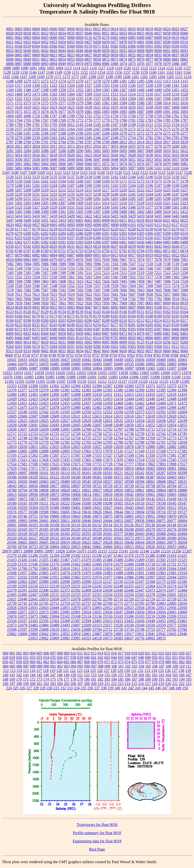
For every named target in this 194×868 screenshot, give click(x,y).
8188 (149, 316)
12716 (182, 429)
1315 (184, 81)
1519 (175, 94)
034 (46, 658)
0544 (18, 46)
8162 (167, 312)
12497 (182, 408)
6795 (149, 251)
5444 (167, 216)
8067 (88, 307)
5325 (19, 207)
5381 (176, 207)
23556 (150, 625)
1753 (106, 116)
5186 (62, 186)
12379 (44, 390)
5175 (158, 181)
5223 (149, 190)
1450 (167, 90)
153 (94, 675)
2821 (19, 146)
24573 (108, 638)
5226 (175, 190)
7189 (62, 273)
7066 (115, 260)
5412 (184, 212)
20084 (182, 521)
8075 (97, 307)
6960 (19, 260)
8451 (71, 334)
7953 (97, 303)
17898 (172, 464)
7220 (149, 273)
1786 (176, 120)
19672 (129, 512)
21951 (54, 577)
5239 (106, 194)
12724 (44, 434)
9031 (62, 342)
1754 (115, 116)
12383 (86, 390)
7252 (19, 277)
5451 (45, 220)
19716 (161, 512)
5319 (149, 203)
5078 (158, 164)
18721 (97, 486)
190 (155, 679)
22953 (161, 608)
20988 (28, 551)
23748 (140, 629)
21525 (182, 560)
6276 (176, 229)
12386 (118, 390)
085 (12, 666)
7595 (80, 290)
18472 (54, 482)
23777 (161, 629)
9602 (45, 351)
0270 (97, 38)
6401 (123, 242)
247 (165, 688)
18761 (161, 486)
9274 (36, 347)
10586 (140, 364)
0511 (10, 46)
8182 (115, 316)
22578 (150, 595)
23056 (161, 612)
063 (53, 662)
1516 (149, 94)
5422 (88, 216)
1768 (54, 120)
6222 (80, 229)
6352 (114, 238)
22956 (172, 608)
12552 (108, 412)
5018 (54, 155)
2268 (106, 133)
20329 (33, 534)
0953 (71, 64)
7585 (27, 290)
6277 (184, 229)
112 (6, 671)
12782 (76, 442)
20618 (54, 542)
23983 (65, 638)
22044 (172, 577)
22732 (182, 599)
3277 (149, 146)
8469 (115, 334)
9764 (148, 355)
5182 (36, 186)
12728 (76, 434)
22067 (33, 582)
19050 (140, 495)
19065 (172, 495)
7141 (10, 268)
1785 (167, 120)
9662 (176, 351)
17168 (161, 451)
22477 (172, 590)
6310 (184, 233)
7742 (132, 299)
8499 (62, 338)
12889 (54, 451)
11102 (9, 381)
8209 (115, 320)
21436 (23, 560)
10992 (87, 368)
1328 (97, 85)
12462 (140, 403)
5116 (92, 173)
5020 (71, 155)
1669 (184, 107)
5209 (36, 190)
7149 (19, 268)
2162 (54, 129)
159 (134, 675)
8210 (123, 320)
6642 (158, 246)
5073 (115, 164)
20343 (65, 534)
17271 (65, 455)
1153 (93, 72)
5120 (118, 173)
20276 (172, 529)
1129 (15, 72)
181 (94, 679)
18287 (161, 473)
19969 (161, 516)
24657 (129, 638)
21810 (65, 569)
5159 (19, 181)
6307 (158, 233)
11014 (18, 373)
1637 (141, 107)
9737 (35, 355)
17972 (44, 468)
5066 (62, 164)
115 (26, 671)
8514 (97, 338)
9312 (175, 347)
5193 (123, 186)
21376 (129, 555)
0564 (36, 46)
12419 (182, 394)
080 (168, 662)
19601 (54, 512)
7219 (140, 273)
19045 (129, 495)
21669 (97, 564)
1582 (106, 103)
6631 (71, 246)
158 (128, 675)
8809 (123, 338)
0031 (36, 33)
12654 (172, 425)
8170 (36, 316)
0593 (167, 46)
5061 (19, 164)
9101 (132, 342)
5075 (132, 164)
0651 (115, 51)
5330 (62, 207)
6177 (27, 229)
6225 (106, 229)
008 (60, 653)
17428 (44, 460)
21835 (140, 569)
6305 (141, 233)
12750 (44, 438)
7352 (132, 277)
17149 (140, 451)
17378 (161, 455)
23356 (44, 621)
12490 (150, 408)
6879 (19, 255)
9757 (96, 355)
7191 (80, 273)
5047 (97, 159)
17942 (23, 468)
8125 (19, 312)
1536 (88, 99)
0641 (36, 51)
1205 (170, 77)
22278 (182, 586)
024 (168, 653)
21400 (161, 555)
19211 (44, 503)
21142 (134, 551)
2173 (149, 129)
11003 (161, 368)
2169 (115, 129)
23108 (76, 616)
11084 (39, 377)
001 (12, 653)
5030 (149, 155)
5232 (45, 194)
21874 (65, 573)
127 (107, 671)
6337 (71, 238)
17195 (12, 455)
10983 (172, 364)
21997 (150, 577)
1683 (106, 112)
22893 (97, 608)
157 (121, 675)
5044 (71, 159)
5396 (88, 212)
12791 (161, 442)
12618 (150, 416)
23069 (182, 612)
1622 (45, 107)
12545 (65, 412)
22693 (86, 599)
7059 (106, 260)
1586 (141, 103)
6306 (149, 233)
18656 (33, 486)
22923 (129, 608)
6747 (27, 251)
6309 (176, 233)
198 (19, 684)
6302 (115, 233)
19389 (54, 508)
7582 (19, 290)
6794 (141, 251)
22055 (182, 577)
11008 (182, 368)
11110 (82, 381)
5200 (184, 186)
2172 (141, 129)
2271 (132, 133)
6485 (167, 242)
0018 (140, 29)
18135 (76, 473)
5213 (71, 190)
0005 (45, 29)
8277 (115, 325)
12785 (108, 442)
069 (94, 662)
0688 (141, 51)
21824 (108, 569)
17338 (129, 455)
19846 (86, 516)
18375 (129, 477)
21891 (140, 573)
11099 (166, 377)
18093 (12, 473)
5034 (184, 155)
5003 (106, 151)
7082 (10, 264)
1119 (119, 68)
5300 (184, 199)
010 (73, 653)
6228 (132, 229)
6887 (71, 255)
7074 (141, 260)
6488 (184, 242)
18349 (86, 477)
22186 (182, 582)
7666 (27, 299)
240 (117, 688)
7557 (97, 286)
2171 (132, 129)
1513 (123, 94)
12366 (97, 386)
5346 (132, 207)
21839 (161, 569)
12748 (23, 438)
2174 (158, 129)
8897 (167, 338)
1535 (80, 99)
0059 (176, 33)
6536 (10, 246)
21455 (44, 560)
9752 (70, 355)
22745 (44, 603)
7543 (27, 286)
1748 (62, 116)
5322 (175, 203)
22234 (86, 586)
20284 (182, 529)
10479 (44, 364)
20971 (18, 551)
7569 (158, 286)
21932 (23, 577)
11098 (155, 377)
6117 (175, 225)
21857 (23, 573)
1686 (132, 112)
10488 (65, 364)
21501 (150, 560)
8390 (106, 329)
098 (101, 666)
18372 (118, 477)
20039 (76, 521)
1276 (80, 81)
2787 (10, 142)
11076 (8, 377)
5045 (80, 159)
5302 (19, 203)
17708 (86, 464)
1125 (170, 68)
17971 (33, 468)
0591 (149, 46)
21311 (86, 555)
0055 (141, 33)
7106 (123, 264)
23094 (54, 616)
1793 (45, 125)
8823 (140, 338)
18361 (97, 477)
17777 (129, 464)
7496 (167, 281)
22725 (161, 599)
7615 (53, 294)
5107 (23, 173)
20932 (161, 547)
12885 (23, 451)
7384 (184, 277)
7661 (184, 294)
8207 (97, 320)
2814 (141, 142)
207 (80, 684)
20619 (65, 542)
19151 (161, 499)
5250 (19, 199)
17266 (44, 455)
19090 (65, 499)
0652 (123, 51)
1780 (123, 120)
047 (134, 658)
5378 (158, 207)
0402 (114, 38)
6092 (62, 225)
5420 (71, 216)
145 (39, 675)
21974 (97, 577)
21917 (12, 577)
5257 (62, 199)
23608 (44, 629)
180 (87, 679)
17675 (76, 464)
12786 (118, 442)
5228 (10, 194)
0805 (19, 55)
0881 (176, 59)
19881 (129, 516)
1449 (158, 90)
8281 (132, 325)
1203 (153, 77)
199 (26, 684)
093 (67, 666)
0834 (149, 55)
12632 (118, 421)
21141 (123, 551)
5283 (115, 199)
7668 (36, 299)
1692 (176, 112)
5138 (80, 177)
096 (87, 666)
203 (53, 684)
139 (188, 671)
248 (172, 688)
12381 (65, 390)
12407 (65, 394)
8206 (88, 320)
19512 (172, 508)
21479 (86, 560)
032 (33, 658)
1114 (76, 68)
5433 (141, 216)
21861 (33, 573)
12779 (44, 442)
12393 (150, 390)
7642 (123, 294)
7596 (88, 290)
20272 (161, 529)
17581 (23, 464)
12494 (161, 408)
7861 (62, 303)
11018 (39, 373)
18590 (129, 482)
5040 (54, 159)
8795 (114, 338)
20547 (86, 538)
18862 (150, 490)
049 (148, 658)
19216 (54, 503)
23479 (23, 625)
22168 (150, 582)
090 (46, 666)
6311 (10, 238)
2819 (184, 142)
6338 (79, 238)
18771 (182, 486)
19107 (86, 499)
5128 (188, 173)
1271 (36, 81)
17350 (150, 455)
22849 (54, 608)
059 (26, 662)
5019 (62, 155)
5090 (80, 168)
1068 (115, 64)
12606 (23, 416)
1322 (54, 85)
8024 (10, 307)
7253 (27, 277)
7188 (54, 273)
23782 (171, 629)
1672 (27, 112)
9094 (97, 342)
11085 (50, 377)
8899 (184, 338)
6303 (123, 233)
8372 (19, 329)
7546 (36, 286)
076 (141, 662)
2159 (36, 129)
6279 (19, 233)
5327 (36, 207)
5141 (106, 177)
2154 (176, 125)
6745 (10, 251)
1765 (27, 120)
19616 (86, 512)
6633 (88, 246)
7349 (123, 277)
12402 (33, 394)
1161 (161, 72)
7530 (10, 286)
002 (19, 653)
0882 (184, 59)
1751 (88, 116)
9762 (131, 355)
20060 (150, 521)
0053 (123, 33)
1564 (132, 99)
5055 (158, 159)
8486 (19, 338)
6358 (167, 238)
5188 (80, 186)
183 (107, 679)
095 (80, 666)
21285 (23, 555)
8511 (88, 338)
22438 (108, 590)
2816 (158, 142)
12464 (150, 403)
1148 (50, 72)
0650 (106, 51)
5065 (54, 164)
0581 (106, 46)
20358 (97, 534)
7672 (54, 299)
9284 (54, 347)
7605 (158, 290)
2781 (141, 138)
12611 (76, 416)
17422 (33, 460)
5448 (19, 220)
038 (73, 658)
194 (182, 679)
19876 (118, 516)
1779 (115, 120)
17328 (118, 455)
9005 (19, 342)
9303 (132, 347)
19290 (97, 503)
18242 (140, 473)
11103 (19, 381)
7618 (62, 294)
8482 (176, 334)
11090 (81, 377)
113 (12, 671)
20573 (140, 538)
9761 (122, 355)
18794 (23, 490)
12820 (23, 447)
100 (114, 666)
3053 (114, 146)
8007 (158, 303)
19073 (33, 499)
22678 (76, 599)
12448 (172, 399)
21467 (65, 560)
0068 (71, 38)
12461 (129, 403)
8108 (158, 307)
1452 (184, 90)
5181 (27, 186)
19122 (118, 499)
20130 (86, 525)
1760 (167, 116)
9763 (140, 355)
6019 (149, 220)
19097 (76, 499)
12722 (23, 434)
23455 (172, 621)
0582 (114, 46)
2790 (36, 142)
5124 (153, 173)
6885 (62, 255)
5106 (15, 173)
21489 (118, 560)
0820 (45, 55)
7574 (176, 286)
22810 (182, 603)
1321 (45, 85)
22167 (140, 582)
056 (6, 662)
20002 (54, 521)
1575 (45, 103)
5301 (10, 203)
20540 (76, 538)
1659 (158, 107)
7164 (132, 268)
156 (114, 675)
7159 (106, 268)
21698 (140, 564)
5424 (106, 216)
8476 (141, 334)
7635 (106, 294)
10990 (65, 368)
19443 (129, 508)
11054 (92, 373)
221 (175, 684)
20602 (23, 542)
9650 (123, 351)
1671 (19, 112)
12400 (12, 394)
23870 (108, 634)
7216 (132, 273)
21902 (161, 573)
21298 (65, 555)
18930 (33, 495)
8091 (149, 307)
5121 (127, 173)
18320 (33, 477)
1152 (84, 72)
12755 (86, 438)
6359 (175, 238)
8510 (80, 338)
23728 (118, 629)
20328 (23, 534)
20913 (129, 547)
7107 (132, 264)
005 (39, 653)
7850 (45, 303)
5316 (123, 203)
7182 (184, 268)
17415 (23, 460)
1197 (101, 77)
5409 (158, 212)
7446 (132, 281)
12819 (12, 447)
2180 (19, 133)
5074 (123, 164)
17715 (97, 464)
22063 (23, 582)
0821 (54, 55)
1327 (88, 85)
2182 (36, 133)
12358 (23, 386)
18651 (23, 486)
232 (63, 688)
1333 (106, 85)
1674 (45, 112)
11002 (151, 368)
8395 (149, 329)
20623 (86, 542)
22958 (182, 608)
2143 (80, 125)
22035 (161, 577)
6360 (184, 238)
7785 (149, 299)
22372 (65, 590)
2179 (10, 133)
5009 (158, 151)
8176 (80, 316)
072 (114, 662)
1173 (75, 77)
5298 (167, 199)
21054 (71, 551)
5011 (175, 151)
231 (56, 688)
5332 (80, 207)
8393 (132, 329)
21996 (140, 577)
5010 (167, 151)
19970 (172, 516)
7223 (175, 273)
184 (114, 679)
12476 (33, 408)
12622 (12, 421)
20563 (118, 538)
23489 (54, 625)
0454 (62, 42)
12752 (65, 438)
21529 (12, 564)
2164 (71, 129)
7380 (167, 277)
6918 (141, 255)
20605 (44, 542)
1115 (85, 68)
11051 (71, 373)
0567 (62, 46)
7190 (71, 273)
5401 (132, 212)
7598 (106, 290)
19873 (97, 516)
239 (111, 688)
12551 (97, 412)
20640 (129, 542)
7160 (115, 268)
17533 (150, 460)
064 (60, 662)
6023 (184, 220)
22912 (108, 608)
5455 (71, 220)
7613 (36, 294)
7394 (19, 281)
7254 (36, 277)
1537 (97, 99)
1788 (10, 125)
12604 (182, 412)
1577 (62, 103)
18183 (108, 473)
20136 (129, 525)
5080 (176, 164)
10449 (118, 360)
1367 (123, 90)
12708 (129, 429)
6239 (149, 229)
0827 (88, 55)
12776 (23, 442)
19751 (33, 516)
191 (162, 679)
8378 (45, 329)
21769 (12, 569)
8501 (71, 338)
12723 (33, 434)
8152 (149, 312)
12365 (86, 386)
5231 (36, 194)
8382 (71, 329)
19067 (12, 499)
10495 (97, 364)
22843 (44, 608)
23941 (150, 634)
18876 (172, 490)
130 (127, 671)
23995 (76, 638)
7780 (141, 299)
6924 (10, 260)
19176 (182, 499)
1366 (115, 90)
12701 (97, 429)
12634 (140, 421)
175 (53, 679)
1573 (27, 103)
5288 (149, 199)
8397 (158, 329)
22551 (97, 595)
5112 (58, 173)
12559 (129, 412)
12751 (54, 438)
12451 (23, 403)
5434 (149, 216)
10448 (108, 360)
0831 (123, 55)
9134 (149, 342)
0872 (106, 59)
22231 (76, 586)
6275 (167, 229)
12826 (86, 447)
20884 (108, 547)
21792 (33, 569)
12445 (140, 399)
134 (154, 671)
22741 (23, 603)
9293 (80, 347)
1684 (115, 112)
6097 (106, 225)
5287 (141, 199)
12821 (33, 447)
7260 (62, 277)
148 (60, 675)
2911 (53, 146)
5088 (62, 168)
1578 (71, 103)
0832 (132, 55)
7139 (175, 264)
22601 (172, 595)
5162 (45, 181)
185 (121, 679)
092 (60, 666)
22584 (161, 595)
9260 (184, 342)
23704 (97, 629)
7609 (184, 290)
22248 (118, 586)
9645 (106, 351)
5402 (141, 212)
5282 (106, 199)
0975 (88, 64)
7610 (10, 294)
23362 (54, 621)
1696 (27, 116)
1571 (10, 103)
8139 (80, 312)
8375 (36, 329)
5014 (19, 155)
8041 (36, 307)
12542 (44, 412)
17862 (150, 464)
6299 (88, 233)
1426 (132, 90)
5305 (45, 203)
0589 (140, 46)
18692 (65, 486)
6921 (167, 255)
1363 (88, 90)
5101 (158, 168)
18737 (118, 486)
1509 (88, 94)
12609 (54, 416)
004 (33, 653)
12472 (182, 403)
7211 (88, 273)
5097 (132, 168)
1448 (149, 90)
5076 (141, 164)
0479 (132, 42)
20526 (23, 538)
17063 (86, 451)
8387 (97, 329)
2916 (97, 146)
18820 (65, 490)
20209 (65, 529)
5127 (179, 173)
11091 (92, 377)
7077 (149, 260)
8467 (106, 334)
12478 (54, 408)
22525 (76, 595)
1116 (93, 68)
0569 (79, 46)
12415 (140, 394)
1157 (127, 72)
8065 (71, 307)
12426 (54, 399)
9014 (27, 342)
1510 (97, 94)
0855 (71, 59)
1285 (141, 81)
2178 (184, 129)
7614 (45, 294)
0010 (80, 29)
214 (127, 684)
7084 (27, 264)
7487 (158, 281)
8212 (140, 320)
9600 (36, 351)
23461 (182, 621)
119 (52, 671)
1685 (123, 112)
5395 (80, 212)
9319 (27, 351)
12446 (150, 399)
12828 (108, 447)
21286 (33, 555)
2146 (106, 125)
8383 (80, 329)
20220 (76, 529)
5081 (184, 164)
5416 (36, 216)
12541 (33, 412)
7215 (123, 273)
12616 (129, 416)
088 (33, 666)
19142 (150, 499)
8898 (175, 338)
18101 (44, 473)
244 (145, 688)
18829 (108, 490)
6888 (80, 255)
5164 (62, 181)
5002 (97, 151)
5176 (167, 181)
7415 (80, 281)
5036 (19, 159)
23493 (65, 625)
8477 (149, 334)
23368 (65, 621)
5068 (80, 164)
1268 (19, 81)
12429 (76, 399)
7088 (54, 264)
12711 (150, 429)
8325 (167, 325)
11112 (102, 381)
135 (161, 671)
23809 (33, 634)
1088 (7, 68)
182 (101, 679)
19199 (33, 503)
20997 (50, 551)
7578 (10, 290)
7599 (115, 290)
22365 (54, 590)
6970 (54, 260)
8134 (62, 312)
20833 (76, 547)
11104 (30, 381)
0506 (149, 42)
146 (46, 675)
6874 (184, 251)
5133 (36, 177)
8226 (27, 325)
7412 (71, 281)
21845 (182, 569)
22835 (33, 608)
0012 (97, 29)
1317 (19, 85)
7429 (115, 281)
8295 (149, 325)
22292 (33, 590)
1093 (51, 68)
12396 (172, 390)
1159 (144, 72)
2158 (27, 129)
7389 (10, 281)
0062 (19, 38)
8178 (88, 316)
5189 (88, 186)
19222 (65, 503)
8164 (184, 312)
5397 (97, 212)
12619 (161, 416)
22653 (44, 599)
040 (87, 658)
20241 (108, 529)
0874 (123, 59)
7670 (45, 299)
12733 (108, 434)
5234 (62, 194)
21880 (97, 573)
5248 (184, 194)
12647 (97, 425)
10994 (97, 368)
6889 (88, 255)
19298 (108, 503)
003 (26, 653)
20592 (182, 538)
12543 (54, 412)
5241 (123, 194)
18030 (97, 468)
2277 (184, 133)
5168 (97, 181)
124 (86, 671)
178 (73, 679)
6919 (149, 255)
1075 (132, 64)
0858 (97, 59)
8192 (167, 316)
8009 (167, 303)
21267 (187, 551)
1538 (106, 99)
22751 (54, 603)
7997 (141, 303)
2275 (167, 133)
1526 (54, 99)
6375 (27, 242)
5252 (36, 199)
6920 (158, 255)
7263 (88, 277)
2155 (184, 125)
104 (141, 666)
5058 (184, 159)
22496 (23, 595)
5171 (123, 181)
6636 (106, 246)
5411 (175, 212)
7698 (97, 299)
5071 (97, 164)
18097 (23, 473)
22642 (33, 599)
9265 (19, 347)
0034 (62, 33)
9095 (106, 342)
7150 (27, 268)
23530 (129, 625)
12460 (118, 403)
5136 (62, 177)
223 (188, 684)
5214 (79, 190)
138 (181, 671)
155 (107, 675)
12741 (150, 434)
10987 (33, 368)
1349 (54, 90)
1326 (80, 85)
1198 (109, 77)
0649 (97, 51)
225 (16, 688)
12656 (12, 429)
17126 (118, 451)
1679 (80, 112)
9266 (27, 347)
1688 (149, 112)
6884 (54, 255)
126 (100, 671)
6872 (167, 251)
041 (94, 658)
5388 (36, 212)
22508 (44, 595)
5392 (71, 212)
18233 (129, 473)
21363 (118, 555)
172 (33, 679)
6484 (158, 242)
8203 (62, 320)
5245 (158, 194)
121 (66, 671)
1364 (97, 90)
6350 (106, 238)
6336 (62, 238)
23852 (65, 634)
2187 (54, 133)
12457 (86, 403)
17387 (182, 455)
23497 (76, 625)
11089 (71, 377)
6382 (45, 242)
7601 (132, 290)
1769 (62, 120)
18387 (150, 477)
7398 (27, 281)
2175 (167, 129)
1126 (178, 68)
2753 (123, 138)
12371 (150, 386)
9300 (106, 347)
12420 (12, 399)
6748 (36, 251)
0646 (80, 51)
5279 (80, 199)
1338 (149, 85)
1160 (153, 72)
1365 (106, 90)
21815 (86, 569)
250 (185, 688)
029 (12, 658)
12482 (97, 408)
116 (33, 671)
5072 (106, 164)
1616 (184, 103)
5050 (123, 159)
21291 (44, 555)
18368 (108, 477)
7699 (106, 299)
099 (107, 666)
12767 (129, 438)
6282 (45, 233)
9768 (174, 355)
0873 (115, 59)
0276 (106, 38)
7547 (45, 286)
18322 (54, 477)
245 (151, 688)
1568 (167, 99)
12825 (76, 447)
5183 (45, 186)
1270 (27, 81)
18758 (150, 486)
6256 (158, 229)
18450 (23, 482)
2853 (27, 146)
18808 (44, 490)
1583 (115, 103)
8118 (175, 307)
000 (6, 653)
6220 (71, 229)
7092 (80, 264)
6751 (62, 251)
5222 (140, 190)
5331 (71, 207)
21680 (129, 564)
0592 (158, 46)
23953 (33, 638)
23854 (76, 634)
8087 (132, 307)
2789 (27, 142)
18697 (76, 486)
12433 (108, 399)
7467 (149, 281)
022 (155, 653)
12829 (118, 447)
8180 (106, 316)
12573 (140, 412)
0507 (158, 42)
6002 (88, 220)
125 (93, 671)
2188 (62, 133)
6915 (115, 255)
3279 (167, 146)
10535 (129, 364)
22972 (33, 612)
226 (23, 688)
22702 (97, 599)
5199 (176, 186)
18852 (129, 490)
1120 (127, 68)
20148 (171, 525)
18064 (140, 468)
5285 (132, 199)
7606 (167, 290)
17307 (76, 455)
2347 (106, 138)
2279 (19, 138)
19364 (33, 508)
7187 (45, 273)
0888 (27, 64)
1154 (101, 72)
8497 (45, 338)
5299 (176, 199)
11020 (60, 373)
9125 (141, 342)
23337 (23, 621)
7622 (88, 294)
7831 (184, 299)
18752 (140, 486)
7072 (132, 260)
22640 (23, 599)
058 (19, 662)
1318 (27, 85)
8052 (54, 307)
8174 (62, 316)
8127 (36, 312)
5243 (141, 194)
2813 (132, 142)
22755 (76, 603)
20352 (76, 534)
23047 (118, 612)
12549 (76, 412)
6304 (132, 233)
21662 (76, 564)
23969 (54, 638)
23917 (129, 634)
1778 (106, 120)
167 (189, 675)
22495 (12, 595)
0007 (62, 29)
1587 (149, 103)
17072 (97, 451)
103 (134, 666)
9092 (88, 342)
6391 (62, 242)
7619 (71, 294)
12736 (129, 434)
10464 (12, 364)
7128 (158, 264)
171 (26, 679)
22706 (108, 599)
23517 (108, 625)
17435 (65, 460)
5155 (167, 177)
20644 (140, 542)
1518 (167, 94)
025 (175, 653)
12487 (140, 408)
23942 (161, 634)
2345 (88, 138)
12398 (182, 390)
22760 (97, 603)
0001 (10, 29)
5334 (97, 207)
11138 (174, 381)
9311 (167, 347)
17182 (182, 451)
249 (178, 688)
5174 (149, 181)
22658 (54, 599)
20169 (23, 529)
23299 (172, 616)
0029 (19, 33)
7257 (45, 277)
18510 (76, 482)
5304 (36, 203)
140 (6, 675)
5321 (167, 203)
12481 (86, 408)
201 (39, 684)
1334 (115, 85)
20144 (161, 525)
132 (140, 671)
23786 (182, 629)
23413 (108, 621)
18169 (97, 473)
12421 (23, 399)
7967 (115, 303)
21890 (129, 573)
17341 (140, 455)
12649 (118, 425)
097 (94, 666)
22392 (76, 590)
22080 (44, 582)
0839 (184, 55)
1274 (62, 81)
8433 (19, 334)
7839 (19, 303)
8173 (54, 316)
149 (67, 675)
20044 (108, 521)
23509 (86, 625)
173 (39, 679)
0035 (71, 33)
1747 (54, 116)
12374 (182, 386)
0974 (80, 64)
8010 (176, 303)
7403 (45, 281)
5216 (97, 190)
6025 (19, 225)
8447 (54, 334)
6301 (106, 233)
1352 (80, 90)
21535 (23, 564)
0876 (141, 59)
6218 (54, 229)
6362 (19, 242)
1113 (68, 68)
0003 (27, 29)
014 (100, 653)
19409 (86, 508)
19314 (129, 503)
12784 (97, 442)
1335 (123, 85)
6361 (10, 242)
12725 (54, 434)
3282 (10, 151)
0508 (167, 42)
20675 (172, 542)
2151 (149, 125)
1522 (19, 99)
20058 (140, 521)
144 (33, 675)
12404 (44, 394)
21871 (54, 573)
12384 (97, 390)
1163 (178, 72)
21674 (108, 564)
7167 (158, 268)
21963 (76, 577)
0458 (97, 42)
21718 (150, 564)
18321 (44, 477)
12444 (129, 399)
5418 (54, 216)
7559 (115, 286)
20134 (108, 525)
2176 (176, 129)
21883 (108, 573)
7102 (115, 264)
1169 (41, 77)
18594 (140, 482)
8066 (80, 307)
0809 (36, 55)
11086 (60, 377)
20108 (44, 525)
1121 (136, 68)
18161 (86, 473)
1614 (167, 103)
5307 (62, 203)
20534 (65, 538)
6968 (45, 260)
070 (101, 662)
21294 (54, 555)
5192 (115, 186)
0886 (10, 64)
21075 (82, 551)
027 (188, 653)
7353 (141, 277)
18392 (161, 477)
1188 (92, 77)
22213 (44, 586)
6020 (158, 220)
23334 (12, 621)
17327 (108, 455)
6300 (97, 233)
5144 (132, 177)
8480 (158, 334)
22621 (12, 599)
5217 (106, 190)
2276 (176, 133)
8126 (27, 312)
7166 (149, 268)
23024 (86, 612)
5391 (62, 212)
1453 (10, 94)
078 (155, 662)
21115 (103, 551)
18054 (129, 468)
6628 (45, 246)
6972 (62, 260)
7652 (158, 294)
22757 (86, 603)
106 (155, 666)
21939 (33, 577)
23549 (140, 625)
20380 (129, 534)
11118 (133, 381)
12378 (33, 390)
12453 (44, 403)
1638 (149, 107)
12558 (118, 412)
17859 (140, 464)
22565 (140, 595)
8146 (123, 312)
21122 (113, 551)
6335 (53, 238)
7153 (54, 268)
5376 (141, 207)
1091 (33, 68)
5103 (176, 168)
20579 (150, 538)
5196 (149, 186)
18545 (86, 482)
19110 (97, 499)
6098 (115, 225)
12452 (33, 403)
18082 (182, 468)
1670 (10, 112)
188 (141, 679)
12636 (161, 421)
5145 (141, 177)
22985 (65, 612)
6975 (71, 260)
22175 (161, 582)
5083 (19, 168)
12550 (86, 412)
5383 (184, 207)
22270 (161, 586)
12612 (86, 416)
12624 (33, 421)
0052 (115, 33)
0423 (27, 42)
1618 (19, 107)
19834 (65, 516)
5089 (71, 168)
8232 (36, 325)
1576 (54, 103)
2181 (27, 133)
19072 (23, 499)
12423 (33, 399)
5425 (115, 216)
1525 (45, 99)
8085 (123, 307)
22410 (97, 590)
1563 (123, 99)
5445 (176, 216)
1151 (75, 72)
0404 (123, 38)
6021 (167, 220)
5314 (106, 203)
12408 (76, 394)
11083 (29, 377)
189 (148, 679)
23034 (108, 612)
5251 (27, 199)
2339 (36, 138)
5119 (109, 173)
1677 (62, 112)
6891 (97, 255)
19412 (97, 508)
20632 (118, 542)
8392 (123, 329)
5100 (149, 168)
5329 (54, 207)
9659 (158, 351)
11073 (176, 373)
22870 (76, 608)
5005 (123, 151)
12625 (44, 421)
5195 (141, 186)
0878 (158, 59)
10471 (33, 364)
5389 (45, 212)
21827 (118, 569)
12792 (172, 442)
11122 (153, 381)
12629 (86, 421)
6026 (28, 225)
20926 (150, 547)
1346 (27, 90)
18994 (65, 495)
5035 (10, 159)
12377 (23, 390)
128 (113, 671)
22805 (172, 603)
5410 (167, 212)
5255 (54, 199)
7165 (141, 268)
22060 (12, 582)
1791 (36, 125)
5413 (10, 216)
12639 (12, 425)
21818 (97, 569)
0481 (141, 42)
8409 (10, 334)
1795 (54, 125)
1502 (54, 94)
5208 (27, 190)
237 (97, 688)
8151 (141, 312)
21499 (140, 560)
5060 (10, 164)
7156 (80, 268)
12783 (86, 442)
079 (162, 662)
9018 (45, 342)
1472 (27, 94)
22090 (65, 582)
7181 (176, 268)
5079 (167, 164)
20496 (182, 534)
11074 (186, 373)
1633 (115, 107)
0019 (149, 29)
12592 (161, 412)
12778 (33, 442)
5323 (184, 203)
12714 (171, 429)
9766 (166, 355)
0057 (158, 33)
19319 (140, 503)
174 (46, 679)
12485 (129, 408)
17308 (86, 455)
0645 (71, 51)
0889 (36, 64)
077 (148, 662)
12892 (65, 451)
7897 (71, 303)
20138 (150, 525)
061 (39, 662)
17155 (150, 451)
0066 (54, 38)
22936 (150, 608)
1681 (88, 112)
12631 (108, 421)
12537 (12, 412)
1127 (187, 68)
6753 (80, 251)
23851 (54, 634)
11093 (113, 377)
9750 (61, 355)
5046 (88, 159)
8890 (149, 338)
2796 (80, 142)
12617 (140, 416)
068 (87, 662)
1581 (97, 103)
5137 (71, 177)
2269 (115, 133)
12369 (129, 386)
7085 (36, 264)
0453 (54, 42)
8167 (27, 316)
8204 (71, 320)
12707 (118, 429)
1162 (170, 72)
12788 (140, 442)
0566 (53, 46)
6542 (27, 246)
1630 (88, 107)
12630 (97, 421)
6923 (184, 255)
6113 (158, 225)
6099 (124, 225)
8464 (97, 334)
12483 (108, 408)
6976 (80, 260)
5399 (115, 212)
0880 (167, 59)
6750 (54, 251)
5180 (19, 186)
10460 (161, 360)
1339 (158, 85)
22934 (140, 608)
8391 (115, 329)
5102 (167, 168)
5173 (141, 181)
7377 (149, 277)
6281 (36, 233)
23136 (97, 616)
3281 (184, 146)
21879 (86, 573)
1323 (62, 85)
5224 (158, 190)
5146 (149, 177)
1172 (66, 77)
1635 (132, 107)
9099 (123, 342)
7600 (123, 290)
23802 (12, 634)
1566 (149, 99)
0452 (45, 42)
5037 (27, 159)
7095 (88, 264)
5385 (19, 212)
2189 (71, 133)
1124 (161, 68)
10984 (182, 364)
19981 (12, 521)
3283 (19, 151)
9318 (19, 351)
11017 (29, 373)
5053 (149, 159)
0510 (184, 42)
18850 (118, 490)
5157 (184, 177)
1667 (167, 107)
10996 (119, 368)
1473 (36, 94)
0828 (97, 55)
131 (134, 671)
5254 (45, 199)
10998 (140, 368)
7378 (158, 277)
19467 (150, 508)
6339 (88, 238)
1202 (144, 77)
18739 (129, 486)
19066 (182, 495)
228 (36, 688)
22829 (23, 608)
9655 (141, 351)
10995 (108, 368)
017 (121, 653)
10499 (118, 364)
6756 (106, 251)
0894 (54, 64)
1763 (10, 120)
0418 (167, 38)
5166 (80, 181)
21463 (54, 560)
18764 (172, 486)
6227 (123, 229)
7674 (62, 299)
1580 (88, 103)
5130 (10, 177)
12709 (140, 429)
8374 (27, 329)
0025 (175, 29)
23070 (12, 616)
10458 (150, 360)
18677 (54, 486)
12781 (65, 442)
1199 (118, 77)
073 (121, 662)
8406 (176, 329)
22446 (129, 590)
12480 (76, 408)
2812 (123, 142)
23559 (161, 625)
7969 (123, 303)
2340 (45, 138)
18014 (76, 468)
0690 (158, 51)
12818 (182, 442)
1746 (45, 116)
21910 (182, 573)
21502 (161, 560)
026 (182, 653)
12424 (44, 399)
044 (114, 658)
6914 (106, 255)
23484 (44, 625)
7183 (10, 273)
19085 (54, 499)
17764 (118, 464)
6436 (141, 242)
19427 (108, 508)
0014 (114, 29)
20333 (44, 534)
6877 (10, 255)
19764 (44, 516)
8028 (19, 307)
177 (67, 679)
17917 (182, 464)
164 (168, 675)
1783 (149, 120)
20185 (44, 529)
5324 (10, 207)
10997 (129, 368)
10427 (184, 355)
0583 (123, 46)
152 (87, 675)
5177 (176, 181)
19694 (140, 512)
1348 (45, 90)
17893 (161, 464)
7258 (54, 277)
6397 (106, 242)
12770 (161, 438)
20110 (65, 525)
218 (155, 684)
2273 (149, 133)
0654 (132, 51)
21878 (76, 573)
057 (12, 662)
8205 (80, 320)
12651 (140, 425)
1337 (141, 85)
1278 (97, 81)
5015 (27, 155)
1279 (106, 81)
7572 (167, 286)
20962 (182, 547)
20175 (33, 529)
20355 (86, 534)
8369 (10, 329)
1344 (10, 90)
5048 (106, 159)
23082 (44, 616)
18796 (33, 490)
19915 (140, 516)
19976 (182, 516)
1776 (88, 120)
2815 (149, 142)
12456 (76, 403)
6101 (132, 225)
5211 (53, 190)
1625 (71, 107)
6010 (115, 220)
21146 (144, 551)
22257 (140, 586)
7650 (149, 294)
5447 (10, 220)
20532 (54, 538)
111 (189, 666)
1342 (184, 85)
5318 (140, 203)
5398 (106, 212)
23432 (129, 621)
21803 (44, 569)
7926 (88, 303)
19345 (171, 503)
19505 (161, 508)
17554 (12, 464)
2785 (176, 138)
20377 (118, 534)
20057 (129, 521)
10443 (97, 360)
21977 (108, 577)
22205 (23, 586)
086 (19, 666)
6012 (132, 220)
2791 (45, 142)
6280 (27, 233)
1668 (176, 107)
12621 (182, 416)
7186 (36, 273)
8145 (115, 312)
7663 (10, 299)
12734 (118, 434)
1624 (62, 107)
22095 (76, 582)
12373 (172, 386)
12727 (65, 434)
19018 (108, 495)
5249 (10, 199)
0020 (158, 29)
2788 (19, 142)
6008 (106, 220)
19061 (150, 495)
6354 (132, 238)
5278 (71, 199)
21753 (182, 564)
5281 (97, 199)
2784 (167, 138)
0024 (167, 29)
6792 (123, 251)
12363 (65, 386)
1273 (54, 81)
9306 (158, 347)
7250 (184, 273)
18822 (86, 490)
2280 (27, 138)
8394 (141, 329)
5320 (158, 203)
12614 (108, 416)
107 (162, 666)
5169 (106, 181)
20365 (108, 534)
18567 (118, 482)
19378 (44, 508)
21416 (171, 555)
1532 (62, 99)
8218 (10, 325)
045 (121, 658)
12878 (129, 447)
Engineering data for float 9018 (97, 841)
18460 (33, 482)
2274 (158, 133)
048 (141, 658)
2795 (71, 142)
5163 (54, 181)
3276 (140, 146)
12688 (54, 429)
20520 (12, 538)
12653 (161, 425)
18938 (44, 495)
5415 (27, 216)
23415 (118, 621)
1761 (176, 116)
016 (114, 653)
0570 (88, 46)
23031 (97, 612)
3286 (45, 151)
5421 (80, 216)
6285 (71, 233)
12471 (172, 403)
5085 (36, 168)
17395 (12, 460)
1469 (19, 94)
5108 (32, 173)
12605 (12, 416)
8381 (62, 329)
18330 (65, 477)
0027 (184, 29)
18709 (86, 486)
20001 (44, 521)
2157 (19, 129)
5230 (27, 194)
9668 (9, 355)
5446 (184, 216)
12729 (86, 434)
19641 (108, 512)
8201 (54, 320)
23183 (118, 616)
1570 (184, 99)
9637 (88, 351)
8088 (141, 307)
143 (26, 675)
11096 (134, 377)
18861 (140, 490)
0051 (106, 33)
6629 (54, 246)
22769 (108, 603)
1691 (167, 112)
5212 (62, 190)
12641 (33, 425)
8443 (36, 334)
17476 (118, 460)
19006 (76, 495)
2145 (97, 125)
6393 (80, 242)
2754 (132, 138)
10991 (76, 368)
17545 (172, 460)
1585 (132, 103)
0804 (10, 55)
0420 (184, 38)
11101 (186, 377)
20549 (97, 538)
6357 (158, 238)
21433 (12, 560)
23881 (118, 634)
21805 (54, 569)
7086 (45, 264)
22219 (65, 586)
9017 (36, 342)
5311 (97, 203)
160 (141, 675)
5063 (36, 164)
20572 (129, 538)
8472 (123, 334)
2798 (97, 142)
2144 (88, 125)
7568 (149, 286)
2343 (71, 138)
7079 (167, 260)
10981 (150, 364)
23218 (150, 616)
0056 (149, 33)
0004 (36, 29)
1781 (132, 120)
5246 (167, 194)
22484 (182, 590)
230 (50, 688)
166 (182, 675)
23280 (161, 616)
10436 (54, 360)
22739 (12, 603)
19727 (182, 512)
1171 (58, 77)
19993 (23, 521)
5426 (123, 216)
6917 (132, 255)
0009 (71, 29)
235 (84, 688)
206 (73, 684)
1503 (62, 94)
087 (26, 666)
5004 (115, 151)
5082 (10, 168)
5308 (71, 203)
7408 (62, 281)
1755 (123, 116)
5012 (184, 151)
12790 (150, 442)
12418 (171, 394)
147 (53, 675)
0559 (27, 46)
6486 (176, 242)
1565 (141, 99)
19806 (54, 516)
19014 (86, 495)
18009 (54, 468)
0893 (45, 64)
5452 (54, 220)
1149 (58, 72)
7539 (19, 286)
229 (43, 688)
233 (70, 688)
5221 (132, 190)
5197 (158, 186)
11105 (40, 381)
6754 (88, 251)
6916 (123, 255)
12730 (97, 434)
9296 (97, 347)
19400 (65, 508)
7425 (97, 281)
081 (175, 662)
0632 (10, 51)
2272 (141, 133)
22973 (44, 612)
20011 (65, 521)
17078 (108, 451)
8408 (184, 329)
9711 (18, 355)
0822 (62, 55)
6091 (54, 225)
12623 (23, 421)
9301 (115, 347)
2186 (45, 133)
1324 (71, 85)
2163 (62, 129)
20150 (182, 525)
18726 (108, 486)
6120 (10, 229)
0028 (10, 33)
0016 (132, 29)
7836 (10, 303)
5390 (54, 212)
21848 (12, 573)
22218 (54, 586)
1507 (80, 94)
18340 (76, 477)
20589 (172, 538)
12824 (65, 447)
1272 (45, 81)
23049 (129, 612)
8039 (27, 307)
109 (175, 666)
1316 (10, 85)
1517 (158, 94)
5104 (184, 168)
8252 (80, 325)
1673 (36, 112)
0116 (88, 38)
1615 (176, 103)
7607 (176, 290)
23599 (33, 629)
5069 (88, 164)
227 (29, 688)
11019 (50, 373)
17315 (97, 455)
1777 (97, 120)
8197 (19, 320)
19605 (65, 512)
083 (189, 662)
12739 (140, 434)
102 (128, 666)
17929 (12, 468)
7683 (80, 299)
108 (168, 666)
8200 (45, 320)
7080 (176, 260)
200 (33, 684)
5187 (71, 186)
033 (39, 658)
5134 (45, 177)
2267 (97, 133)
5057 (176, 159)
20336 (54, 534)
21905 (172, 573)
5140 (97, 177)
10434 (33, 360)
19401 (76, 508)
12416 (150, 394)
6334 (45, 238)
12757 (97, 438)
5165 (71, 181)
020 (141, 653)
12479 (65, 408)
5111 (50, 173)
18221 (118, 473)
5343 (115, 207)
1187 (83, 77)
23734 (129, 629)
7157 (88, 268)
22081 (54, 582)
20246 (118, 529)
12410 (97, 394)
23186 (129, 616)
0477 (115, 42)
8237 (45, 325)
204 (60, 684)
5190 (97, 186)
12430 (86, 399)
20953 (172, 547)
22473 (150, 590)
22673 (65, 599)
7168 (167, 268)
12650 (129, 425)
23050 (140, 612)
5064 (45, 164)
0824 (80, 55)
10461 (172, 360)
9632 (71, 351)
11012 (8, 373)
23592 (182, 625)
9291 (71, 347)
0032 (45, 33)
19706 (150, 512)
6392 (71, 242)
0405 (132, 38)
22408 (86, 590)
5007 (141, 151)
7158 (97, 268)
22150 (118, 582)
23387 (76, 621)
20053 (118, 521)
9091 (80, 342)
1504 (71, 94)
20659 (150, 542)
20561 (108, 538)
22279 (12, 590)
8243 (54, 325)
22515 (54, 595)
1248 (10, 81)
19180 (12, 503)
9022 (54, 342)
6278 (10, 233)
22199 (12, 586)
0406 (140, 38)
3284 (27, 151)
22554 (108, 595)
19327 (150, 503)
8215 (167, 320)
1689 (158, 112)
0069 (80, 38)
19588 (33, 512)
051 (162, 658)
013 (93, 653)
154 (101, 675)
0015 (123, 29)
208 (87, 684)
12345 (185, 381)
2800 (115, 142)
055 (189, 658)
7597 (97, 290)
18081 (172, 468)
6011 (123, 220)
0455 (71, 42)
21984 (118, 577)
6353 (123, 238)
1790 (27, 125)
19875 (108, 516)
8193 (176, 316)
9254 (158, 342)
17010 (76, 451)
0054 (132, 33)
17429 (54, 460)
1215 (179, 77)
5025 (106, 155)
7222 (167, 273)
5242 (132, 194)
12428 (65, 399)
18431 (12, 482)
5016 (36, 155)
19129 (129, 499)
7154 (62, 268)
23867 (97, 634)
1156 (118, 72)
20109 (54, 525)
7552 (71, 286)
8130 (54, 312)
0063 (27, 38)
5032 (167, 155)
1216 (187, 77)
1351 (71, 90)
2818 (176, 142)
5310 (88, 203)
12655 (182, 425)
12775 (12, 442)
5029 (141, 155)
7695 (88, 299)
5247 (176, 194)
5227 (184, 190)
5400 (123, 212)
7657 (167, 294)
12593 (172, 412)
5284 (123, 199)
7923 (80, 303)
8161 (158, 312)
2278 (10, 138)
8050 (45, 307)
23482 (33, 625)
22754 (65, 603)
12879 (140, 447)
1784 (158, 120)
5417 (45, 216)
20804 (54, 547)
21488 (108, 560)
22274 (172, 586)
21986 (129, 577)
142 (19, 675)
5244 (149, 194)
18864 (161, 490)
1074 (123, 64)
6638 (123, 246)
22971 (23, 612)
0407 (149, 38)
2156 (10, 129)
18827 (97, 490)
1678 (71, 112)
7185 (27, 273)
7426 (106, 281)
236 (90, 688)
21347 (108, 555)
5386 (27, 212)
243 (138, 688)
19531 (182, 508)
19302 (118, 503)
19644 (118, 512)
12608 (44, 416)
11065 (155, 373)
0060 (184, 33)
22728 (172, 599)
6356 (149, 238)
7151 (36, 268)
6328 (27, 238)
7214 (114, 273)
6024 (10, 225)
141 (12, 675)
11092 (102, 377)
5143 (123, 177)
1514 (132, 94)
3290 (80, 151)
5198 (167, 186)
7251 (10, 277)
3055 (132, 146)
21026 (60, 551)
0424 (36, 42)
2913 (71, 146)
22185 (171, 582)
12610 (65, 416)
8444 (45, 334)
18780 (12, 490)
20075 (161, 521)
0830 (115, 55)
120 (59, 671)
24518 (97, 638)
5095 (123, 168)
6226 (115, 229)
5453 (62, 220)
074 (128, 662)
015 (107, 653)
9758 (105, 355)
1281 (123, 81)
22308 (44, 590)
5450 (36, 220)
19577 (23, 512)
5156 (176, 177)
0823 (71, 55)
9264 (10, 347)
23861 (86, 634)
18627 (172, 482)
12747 (12, 438)
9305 (149, 347)
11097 (144, 377)
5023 (88, 155)
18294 (171, 473)
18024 (86, 468)
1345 (19, 90)
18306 (12, 477)
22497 (33, 595)
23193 (140, 616)
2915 (88, 146)
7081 (184, 260)
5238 (97, 194)
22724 (150, 599)
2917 (106, 146)
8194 (184, 316)
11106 (51, 381)
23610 (54, 629)
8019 (184, 303)
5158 (10, 181)
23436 (140, 621)
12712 (161, 429)
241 (124, 688)
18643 (12, 486)
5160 (27, 181)
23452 (161, 621)
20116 (76, 525)
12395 (161, 390)
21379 (140, 555)
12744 (172, 434)
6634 (97, 246)
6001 (80, 220)
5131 (19, 177)
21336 (97, 555)
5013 (10, 155)
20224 (86, 529)
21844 (171, 569)
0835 (158, 55)
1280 (115, 81)
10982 (161, 364)
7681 (71, 299)
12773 (172, 438)
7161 (123, 268)
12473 (12, 408)
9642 (97, 351)
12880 (150, 447)
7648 (140, 294)
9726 (26, 355)
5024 (97, 155)
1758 (149, 116)
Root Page (97, 849)
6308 (167, 233)
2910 (45, 146)
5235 (71, 194)
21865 (44, 573)
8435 (27, 334)
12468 (161, 403)
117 (39, 671)
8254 (97, 325)
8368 (184, 325)
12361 (44, 386)
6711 (184, 246)
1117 (102, 68)
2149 (132, 125)
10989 (55, 368)
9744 (44, 355)
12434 (118, 399)
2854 (36, 146)
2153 (167, 125)
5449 (27, 220)
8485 (10, 338)
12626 (54, 421)
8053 (62, 307)
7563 (123, 286)
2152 (158, 125)
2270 (123, 133)
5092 (97, 168)
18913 (12, 495)
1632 (106, 107)
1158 (136, 72)
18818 (54, 490)
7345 (115, 277)
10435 (44, 360)
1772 (80, 120)
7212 (97, 273)
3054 (123, 146)
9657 (149, 351)
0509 (176, 42)
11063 (144, 373)
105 (148, 666)
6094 (80, 225)
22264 (150, 586)
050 (155, 658)
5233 (54, 194)
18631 (182, 482)
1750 (80, 116)
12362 (54, 386)
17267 (54, 455)
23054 (150, 612)
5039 (45, 159)
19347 (182, 503)
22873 (86, 608)
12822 (44, 447)
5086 (45, 168)
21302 (76, 555)
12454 (54, 403)
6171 (19, 229)
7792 (158, 299)
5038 (36, 159)
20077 (171, 521)
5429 (132, 216)
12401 (23, 394)
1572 (19, 103)
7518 (184, 281)
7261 (71, 277)
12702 (108, 429)
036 (60, 658)
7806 (167, 299)
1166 (15, 77)
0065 (45, 38)
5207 (19, 190)
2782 (149, 138)
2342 (62, 138)
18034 (108, 468)
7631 (97, 294)
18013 (65, 468)
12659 (44, 429)
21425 (182, 555)
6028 (45, 225)
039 (80, 658)
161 (148, 675)
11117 (123, 381)
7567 (141, 286)
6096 (97, 225)
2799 (106, 142)
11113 (112, 381)
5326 (27, 207)
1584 (123, 103)
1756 (132, 116)
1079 (167, 64)
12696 (76, 429)
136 (168, 671)
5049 (115, 159)
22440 (118, 590)
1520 (184, 94)
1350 (62, 90)
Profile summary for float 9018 (97, 833)
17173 (172, 451)
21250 (176, 551)
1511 (106, 94)
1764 (19, 120)
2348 (115, 138)
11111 (92, 381)
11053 (81, 373)
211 (107, 684)
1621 (36, 107)
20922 (140, 547)
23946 (182, 634)
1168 (32, 77)
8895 (158, 338)
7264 (97, 277)
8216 (175, 320)
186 (128, 679)
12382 (76, 390)
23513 (97, 625)
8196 (10, 320)
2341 (54, 138)
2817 (167, 142)
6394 (88, 242)
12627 (65, 421)
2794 (62, 142)
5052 (141, 159)
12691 (65, 429)
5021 (80, 155)
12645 (76, 425)
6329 (36, 238)
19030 (118, 495)
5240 (115, 194)
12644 (65, 425)
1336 (132, 85)
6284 (62, 233)
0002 (19, 29)
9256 (167, 342)
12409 (86, 394)
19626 (97, 512)
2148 (123, 125)
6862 (158, 251)
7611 (19, 294)
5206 (10, 190)
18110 (54, 473)
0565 (45, 46)
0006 (54, 29)
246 (158, 688)
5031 (158, 155)
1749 (71, 116)
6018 (140, 220)
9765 (157, 355)
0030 (27, 33)
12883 (182, 447)
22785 (140, 603)
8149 (132, 312)
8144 (106, 312)
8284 (141, 325)
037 (67, 658)
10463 (182, 360)
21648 (65, 564)
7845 (27, 303)
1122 (144, 68)
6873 (176, 251)
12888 (44, 451)
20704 (23, 547)
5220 (123, 190)
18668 (44, 486)
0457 (88, 42)
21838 (150, 569)
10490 (76, 364)
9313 (184, 347)
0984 (97, 64)
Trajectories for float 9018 (97, 825)
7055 (97, 260)
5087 (54, 168)
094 (73, 666)
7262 (80, 277)
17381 (172, 455)
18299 (182, 473)
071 (107, 662)
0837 (176, 55)
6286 (80, 233)
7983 (132, 303)
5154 (158, 177)
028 (6, 658)
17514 (140, 460)
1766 (36, 120)
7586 (36, 290)
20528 (44, 538)
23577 (172, 625)
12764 (118, 438)
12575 (150, 412)
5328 (45, 207)
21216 (166, 551)
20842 (86, 547)
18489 (65, 482)
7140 (184, 264)
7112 (141, 264)
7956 (106, 303)
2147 (115, 125)
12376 (12, 390)
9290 (62, 347)
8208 (106, 320)
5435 (158, 216)
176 (60, 679)
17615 (54, 464)
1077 (149, 64)
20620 (76, 542)
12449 (182, 399)
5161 (36, 181)
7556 (88, 286)
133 (147, 671)
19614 (76, 512)
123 (79, 671)
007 (53, 653)
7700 (115, 299)
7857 (54, 303)
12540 (23, 412)
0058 (167, 33)
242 (131, 688)
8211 (132, 320)
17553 (182, 460)
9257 (176, 342)
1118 (110, 68)
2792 (54, 142)
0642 (45, 51)
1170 (49, 77)
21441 (33, 560)
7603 (141, 290)
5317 (132, 203)
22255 (129, 586)
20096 (23, 525)
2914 (79, 146)
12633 (129, 421)
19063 (161, 495)
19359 (23, 508)
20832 (65, 547)
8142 (88, 312)
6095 (89, 225)
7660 (175, 294)
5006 (132, 151)
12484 (118, 408)
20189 (54, 529)
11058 (123, 373)
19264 (76, 503)
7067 (123, 260)
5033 (176, 155)
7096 (97, 264)
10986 (23, 368)
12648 (108, 425)
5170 (115, 181)
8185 (141, 316)
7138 (167, 264)
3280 (175, 146)
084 (6, 666)
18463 (44, 482)
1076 (141, 64)
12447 (161, 399)
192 (168, 679)
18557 (108, 482)
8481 (167, 334)
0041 (97, 33)
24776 (140, 638)
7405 (54, 281)
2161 (45, 129)
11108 (72, 381)
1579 (80, 103)
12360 (33, 386)
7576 (184, 286)
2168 (106, 129)
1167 (23, 77)
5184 (54, 186)
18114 (65, 473)
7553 (80, 286)
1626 (80, 107)
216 (141, 684)
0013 (106, 29)
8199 (36, 320)
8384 (88, 329)
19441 (118, 508)
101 (121, 666)
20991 (39, 551)
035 (53, 658)
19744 (12, 516)
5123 (144, 173)
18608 (161, 482)
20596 (12, 542)
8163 (176, 312)
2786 (184, 138)
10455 (129, 360)
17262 (33, 455)
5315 (114, 203)
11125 (164, 381)
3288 (62, 151)
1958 (62, 125)
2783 (158, 138)
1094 (59, 68)
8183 (123, 316)
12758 (108, 438)
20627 (97, 542)
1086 (176, 64)
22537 (86, 595)
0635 (19, 51)
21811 (76, 569)
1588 (158, 103)
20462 (150, 534)
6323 (18, 238)
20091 (12, 525)
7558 (106, 286)
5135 (54, 177)
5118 (101, 173)
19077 (44, 499)
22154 (129, 582)
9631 (62, 351)
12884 (12, 451)
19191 (23, 503)
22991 (76, 612)
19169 (171, 499)
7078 (158, 260)
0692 (176, 51)
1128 (7, 72)
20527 (33, 538)
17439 (76, 460)
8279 (123, 325)
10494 (86, 364)
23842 (44, 634)
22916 (118, 608)
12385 (108, 390)
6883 (45, 255)
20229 (97, 529)
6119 (184, 225)
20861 (97, 547)
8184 (132, 316)
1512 (114, 94)
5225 (167, 190)
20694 (182, 542)
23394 (86, 621)
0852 (45, 59)
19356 (12, 508)
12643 (54, 425)
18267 (150, 473)
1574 (36, 103)
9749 (52, 355)
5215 (88, 190)
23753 (150, 629)
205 (67, 684)
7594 (71, 290)
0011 (88, 29)
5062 (27, 164)
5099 (141, 168)
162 (155, 675)
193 (175, 679)
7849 (36, 303)
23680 (86, 629)
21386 (150, 555)
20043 (97, 521)
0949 (62, 64)
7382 (176, 277)
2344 (80, 138)
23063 (172, 612)
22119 (97, 582)
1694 (10, 116)
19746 (23, 516)
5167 (88, 181)
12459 (108, 403)
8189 (158, 316)
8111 (167, 307)
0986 (106, 64)
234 (77, 688)
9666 (184, 351)
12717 (12, 434)
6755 (97, 251)
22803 (161, 603)
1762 (184, 116)
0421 (10, 42)
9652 (132, 351)
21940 (44, 577)
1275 (71, 81)
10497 (108, 364)
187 (134, 679)
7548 (54, 286)
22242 (97, 586)
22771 (118, 603)
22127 (108, 582)
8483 (184, 334)
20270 (150, 529)
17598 (33, 464)
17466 (97, 460)
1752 (97, 116)
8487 (27, 338)
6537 (19, 246)
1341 (176, 85)
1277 (88, 81)
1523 (27, 99)
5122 (136, 173)
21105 (92, 551)
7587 (45, 290)
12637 (172, 421)
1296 (149, 81)
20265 (140, 529)
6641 (149, 246)
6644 (176, 246)
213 (121, 684)
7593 (62, 290)
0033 (54, 33)
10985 (12, 368)
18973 (54, 495)
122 (73, 671)
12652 (150, 425)
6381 (36, 242)
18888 (182, 490)
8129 (45, 312)
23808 (23, 634)
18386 (140, 477)
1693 (184, 112)
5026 (115, 155)
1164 (187, 72)
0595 (184, 46)
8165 (10, 316)
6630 (62, 246)
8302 (158, 325)
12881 (161, 447)
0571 (97, 46)
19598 (44, 512)
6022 (175, 220)
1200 (126, 77)
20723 (33, 547)
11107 (61, 381)
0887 (19, 64)
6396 (97, 242)
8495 (36, 338)
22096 (86, 582)
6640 (141, 246)
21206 (155, 551)
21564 (44, 564)
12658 (33, 429)
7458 (141, 281)
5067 (71, 164)
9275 (45, 347)
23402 (97, 621)
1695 (19, 116)
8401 (167, 329)
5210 (45, 190)
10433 (23, 360)
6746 (19, 251)
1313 (167, 81)
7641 (114, 294)
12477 (44, 408)
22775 (129, 603)
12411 (108, 394)
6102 (141, 225)
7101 (106, 264)
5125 (162, 173)
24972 (161, 638)
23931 (140, 634)
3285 (36, 151)
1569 (176, 99)
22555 (118, 595)
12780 (54, 442)
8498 (54, 338)
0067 (62, 38)
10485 (54, 364)
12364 (76, 386)
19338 (161, 503)
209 (94, 684)
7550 (62, 286)
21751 (172, 564)
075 (134, 662)
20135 (118, 525)
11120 (143, 381)
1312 (158, 81)
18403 (172, 477)
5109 (41, 173)
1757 (141, 116)
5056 (167, 159)
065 (67, 662)
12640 (23, 425)
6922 (176, 255)
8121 (184, 307)
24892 (150, 638)
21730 (161, 564)
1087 (184, 64)
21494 (129, 560)
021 (148, 653)
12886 (33, 451)
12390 (140, 390)
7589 (54, 290)
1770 (71, 120)
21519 (172, 560)
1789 (19, 125)
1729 (36, 116)
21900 (150, 573)
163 (162, 675)
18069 (161, 468)
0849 (27, 59)
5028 (132, 155)
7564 (132, 286)
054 (182, 658)
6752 (71, 251)
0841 (19, 59)
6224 (97, 229)
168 (6, 679)
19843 (76, 516)
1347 (36, 90)
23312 (182, 616)
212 (114, 684)
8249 (71, 325)
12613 (97, 416)
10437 (65, 360)
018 (127, 653)
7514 (176, 281)
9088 (71, 342)
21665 (86, 564)
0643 (54, 51)
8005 (149, 303)
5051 (132, 159)
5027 (123, 155)
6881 (27, 255)
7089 (62, 264)
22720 (129, 599)
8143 (97, 312)
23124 (86, 616)
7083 (19, 264)
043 (107, 658)
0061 (10, 38)
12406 (54, 394)
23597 (23, 629)
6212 (45, 229)
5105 (6, 173)
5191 (106, 186)
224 (9, 688)
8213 (149, 320)
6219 (62, 229)
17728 (108, 464)
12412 (118, 394)
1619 (27, 107)
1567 (158, 99)
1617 (10, 107)
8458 (80, 334)
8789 (106, 338)
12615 (118, 416)
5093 (106, 168)
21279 (12, 555)
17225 (23, 455)
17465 (86, 460)
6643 (167, 246)
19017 (97, 495)
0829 (106, 55)
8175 (71, 316)
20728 (44, 547)
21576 (54, 564)
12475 (23, 408)
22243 (108, 586)
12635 (150, 421)
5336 (106, 207)
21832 (129, 569)
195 (189, 679)
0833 (141, 55)
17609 (44, 464)
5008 (149, 151)
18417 (182, 477)
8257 (106, 325)
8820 (132, 338)
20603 (33, 542)
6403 (132, 242)
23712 (108, 629)
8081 (106, 307)
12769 (150, 438)
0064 (36, 38)
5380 (167, 207)
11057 (113, 373)
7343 (106, 277)
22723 (140, 599)
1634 (123, 107)
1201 (135, 77)
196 (6, 684)
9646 (115, 351)
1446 (141, 90)
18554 (97, 482)
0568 (71, 46)
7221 (158, 273)
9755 (87, 355)
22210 (33, 586)
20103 (33, 525)
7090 (71, 264)
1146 (33, 72)
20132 (97, 525)
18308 (23, 477)
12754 (76, 438)
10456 (140, 360)
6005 (97, 220)
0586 (132, 46)
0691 (167, 51)
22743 (33, 603)
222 (182, 684)
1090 (24, 68)
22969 (12, 612)
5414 (19, 216)
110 (182, 666)
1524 (36, 99)
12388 (129, 390)
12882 (172, 447)
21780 (23, 569)
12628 (76, 421)
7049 (88, 260)
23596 (12, 629)
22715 (118, 599)
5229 (19, 194)
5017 (45, 155)
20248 (129, 529)
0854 (62, 59)
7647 (132, 294)
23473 (12, 625)
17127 (129, 451)
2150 (141, 125)
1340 (167, 85)
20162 (12, 529)
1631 (97, 107)
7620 (79, 294)
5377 (149, 207)
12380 (54, 390)
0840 (10, 59)
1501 (45, 94)
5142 (115, 177)
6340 (97, 238)
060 (33, 662)
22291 (23, 590)
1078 (158, 64)
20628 (108, 542)
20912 (118, 547)
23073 (33, 616)
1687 (141, 112)
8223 (19, 325)
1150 (67, 72)
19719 (172, 512)
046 (128, 658)
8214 (158, 320)
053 (175, 658)
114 (19, 671)
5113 (66, 173)
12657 (23, 429)
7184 (19, 273)
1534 (71, 99)
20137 (140, 525)
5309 (80, 203)
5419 (62, 216)
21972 (86, 577)
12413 (129, 394)
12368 (118, 386)
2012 (71, 125)
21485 (97, 560)
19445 (140, 508)
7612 (27, 294)
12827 (97, 447)
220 (168, 684)
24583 (118, 638)
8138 (71, 312)
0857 (88, 59)
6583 (36, 246)
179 (80, 679)
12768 (140, 438)
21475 (76, 560)
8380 (54, 329)
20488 (161, 534)
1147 (41, 72)
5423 (97, 216)
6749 (45, 251)
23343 (33, 621)
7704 (123, 299)
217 (148, 684)
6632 (80, 246)
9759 (113, 355)
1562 (115, 99)
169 (12, 679)
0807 (27, 55)
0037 (80, 33)
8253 (88, 325)
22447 (140, 590)
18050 (118, 468)
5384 (10, 212)
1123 (153, 68)
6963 (27, 260)
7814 (176, 299)
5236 (80, 194)
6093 (71, 225)
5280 (88, 199)
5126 (171, 173)
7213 (106, 273)
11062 (134, 373)
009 (67, 653)
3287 (54, 151)
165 (175, 675)
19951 (150, 516)
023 (161, 653)
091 (53, 666)
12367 (108, 386)
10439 (76, 360)
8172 (45, 316)
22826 (12, 608)
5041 (62, 159)
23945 (172, 634)
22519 (65, 595)
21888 (118, 573)
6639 (132, 246)
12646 (86, 425)
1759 (158, 116)
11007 (172, 368)
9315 (10, 351)
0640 (27, 51)
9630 (54, 351)
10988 (44, 368)
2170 (123, 129)
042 (101, 658)
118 (46, 671)
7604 (149, 290)
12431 (97, 399)
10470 (23, 364)
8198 (27, 320)
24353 (86, 638)
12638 (182, 421)
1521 (10, 99)
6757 (115, 251)
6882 (36, 255)
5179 (10, 186)
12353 (12, 386)
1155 (110, 72)
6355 (140, 238)
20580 (161, 538)
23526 (118, 625)
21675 (118, 564)
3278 (158, 146)
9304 (141, 347)
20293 (12, 534)
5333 (88, 207)
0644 (62, 51)
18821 (76, 490)
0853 (54, 59)
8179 (97, 316)
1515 (140, 94)
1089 (16, 68)
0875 (132, 59)
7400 (36, 281)
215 (134, 684)
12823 (54, 447)
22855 (65, 608)
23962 (44, 638)
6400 (115, 242)
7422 (88, 281)
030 (19, 658)
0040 (88, 33)
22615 (182, 595)
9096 (115, 342)
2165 (80, 129)
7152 (45, 268)
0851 (36, 59)
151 (80, 675)
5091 (88, 168)
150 (73, 675)
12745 (182, 434)
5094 (115, 168)
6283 (54, 233)
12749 (33, 438)
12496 (172, 408)
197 (12, 684)
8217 (184, 320)
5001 (88, 151)
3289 (71, 151)
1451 (176, 90)
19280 (86, 503)
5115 (84, 173)
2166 (88, 129)
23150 (108, 616)
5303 (27, 203)
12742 (161, 434)
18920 (23, 495)
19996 (33, 521)
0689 (149, 51)
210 (101, 684)
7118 (149, 264)
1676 (54, 112)
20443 (140, 534)
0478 (123, 42)
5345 (123, 207)
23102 (65, 616)
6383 (54, 242)
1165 (6, 77)
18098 (33, 473)
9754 (78, 355)
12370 (140, 386)
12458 (97, 403)
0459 (106, 42)
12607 (33, 416)
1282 (132, 81)
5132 (27, 177)
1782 (141, 120)
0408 (158, 38)
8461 (88, 334)
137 (174, 671)
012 (87, 653)
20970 (7, 551)
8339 (176, 325)
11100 (176, 377)
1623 (54, 107)
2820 (10, 146)
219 (161, 684)
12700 (86, 429)
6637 (115, 246)
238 (104, 688)
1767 (45, 120)
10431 (12, 360)
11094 (123, 377)
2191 (88, 133)
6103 (150, 225)
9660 (167, 351)
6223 (88, 229)
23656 (76, 629)
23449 (150, 621)
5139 (88, 177)
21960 (65, 577)
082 (182, 662)
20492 (172, 534)
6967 (36, 260)
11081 (18, 377)
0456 (80, 42)
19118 (108, 499)
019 (134, 653)
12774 (182, 438)
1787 (184, 120)
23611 (65, 629)
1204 (161, 77)
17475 (108, 460)
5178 (184, 181)
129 (120, 671)
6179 (36, 229)
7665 (19, 299)
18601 (150, 482)
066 (73, 662)
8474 (132, 334)
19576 (12, 512)
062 (46, 662)
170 (19, 679)
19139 (140, 499)
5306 (54, 203)
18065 (150, 468)
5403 (149, 212)
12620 (171, 416)
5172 (132, 181)
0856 (80, 59)
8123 (10, 312)
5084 (27, 168)
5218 (114, 190)
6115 (167, 225)
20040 (86, 521)
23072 (23, 616)
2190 (80, 133)
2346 (97, 138)
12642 (44, 425)
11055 (102, 373)
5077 (149, 164)
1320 (36, 85)
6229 (141, 229)
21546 (33, 564)
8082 (115, 307)
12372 (161, 386)
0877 (149, 59)
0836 (167, 55)
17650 (65, 464)
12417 (161, 394)
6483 (149, 242)
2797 (88, 142)
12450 (12, 403)
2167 (97, 129)
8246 (62, 325)
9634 (80, 351)
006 (46, 653)
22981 (54, 612)
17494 (129, 460)
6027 (36, 225)
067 (80, 662)
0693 (184, 51)
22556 (129, 595)
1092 (42, 68)
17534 (161, 460)
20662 (161, 542)
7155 (71, 268)
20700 (12, 547)
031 (26, 658)
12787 (129, 442)
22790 (150, 603)
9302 (123, 347)
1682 (97, 112)
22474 (161, 590)
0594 (175, 46)
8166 (19, 316)
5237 (88, 194)
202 (46, 684)
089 (39, 666)
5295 (158, 199)
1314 (176, 81)
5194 (132, 186)
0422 (19, 42)
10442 (86, 360)
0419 (175, 38)
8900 (10, 342)
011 (80, 653)
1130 (24, 72)
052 (168, 658)
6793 (132, 251)
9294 (88, 347)
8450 (62, 334)
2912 (62, 146)
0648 (88, 51)
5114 (75, 173)
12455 (65, 403)
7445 (123, 281)
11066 (165, 373)
